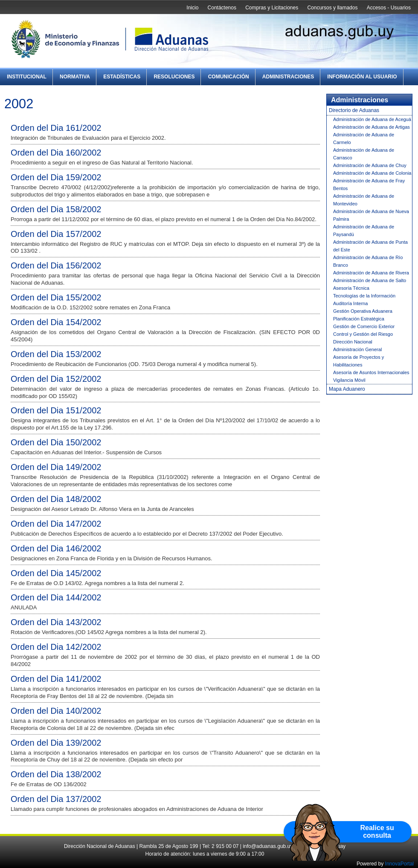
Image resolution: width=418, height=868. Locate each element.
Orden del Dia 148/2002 (56, 499)
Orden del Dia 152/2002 (56, 379)
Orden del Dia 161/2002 (56, 128)
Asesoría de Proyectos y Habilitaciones (358, 361)
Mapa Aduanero (347, 389)
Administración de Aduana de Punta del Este (370, 246)
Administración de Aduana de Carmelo (364, 138)
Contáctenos (222, 8)
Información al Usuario (362, 77)
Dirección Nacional (353, 342)
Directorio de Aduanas (354, 110)
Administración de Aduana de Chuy (370, 165)
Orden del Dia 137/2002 (56, 799)
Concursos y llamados (332, 8)
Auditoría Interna (350, 303)
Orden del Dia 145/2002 (56, 573)
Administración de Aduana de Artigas (372, 127)
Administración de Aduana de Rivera (371, 273)
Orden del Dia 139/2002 (56, 743)
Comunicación (229, 77)
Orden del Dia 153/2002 (56, 354)
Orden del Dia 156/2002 (56, 265)
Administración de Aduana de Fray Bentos (369, 185)
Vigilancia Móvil (349, 380)
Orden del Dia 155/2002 (56, 297)
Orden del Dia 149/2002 (56, 467)
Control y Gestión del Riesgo (363, 334)
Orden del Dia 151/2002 (56, 410)
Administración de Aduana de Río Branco (368, 261)
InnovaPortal (399, 864)
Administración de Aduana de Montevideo (364, 200)
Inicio (192, 8)
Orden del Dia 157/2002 (56, 234)
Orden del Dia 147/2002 (56, 524)
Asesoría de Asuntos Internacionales (371, 372)
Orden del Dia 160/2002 (56, 153)
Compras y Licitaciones (272, 8)
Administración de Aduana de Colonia (372, 173)
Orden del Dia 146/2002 (56, 548)
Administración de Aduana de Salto (370, 280)
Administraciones (288, 77)
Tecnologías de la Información (364, 296)
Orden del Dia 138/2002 (56, 774)
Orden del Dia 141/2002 (56, 679)
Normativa (75, 77)
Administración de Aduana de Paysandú (364, 231)
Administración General (357, 349)
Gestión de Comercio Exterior (364, 326)
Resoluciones (174, 77)
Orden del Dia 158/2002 (56, 209)
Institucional (27, 77)
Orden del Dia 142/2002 (56, 647)
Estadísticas (122, 77)
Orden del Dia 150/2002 (56, 442)
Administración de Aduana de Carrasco (364, 154)
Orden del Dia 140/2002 (56, 711)
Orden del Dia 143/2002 (56, 622)
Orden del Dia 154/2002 (56, 322)
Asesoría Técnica (351, 288)
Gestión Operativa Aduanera (363, 311)
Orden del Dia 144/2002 (56, 597)
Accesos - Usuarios (389, 8)
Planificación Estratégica (359, 319)
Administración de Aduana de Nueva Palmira (371, 215)
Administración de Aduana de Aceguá (372, 119)
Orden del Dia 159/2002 (56, 177)
